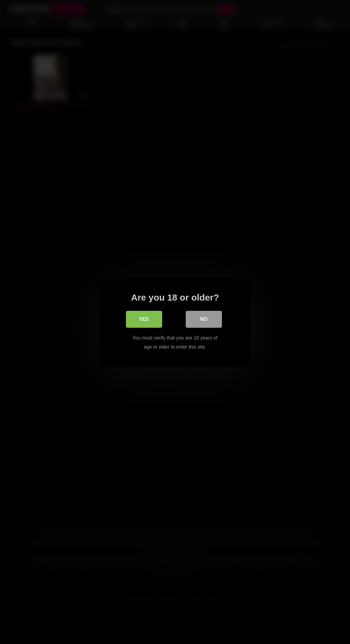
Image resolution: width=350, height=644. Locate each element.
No (204, 319)
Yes (144, 319)
